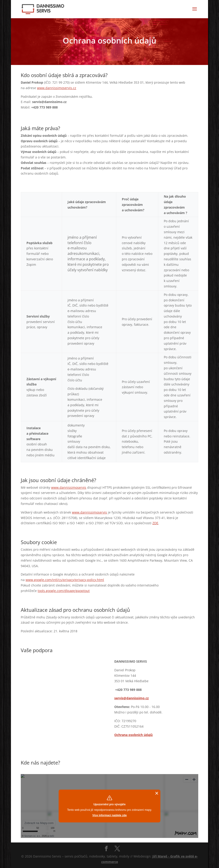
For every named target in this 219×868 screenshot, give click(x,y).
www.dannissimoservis (69, 487)
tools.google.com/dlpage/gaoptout (64, 591)
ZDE (155, 523)
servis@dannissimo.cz (132, 698)
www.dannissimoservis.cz (57, 88)
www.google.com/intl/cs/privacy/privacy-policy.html (65, 580)
